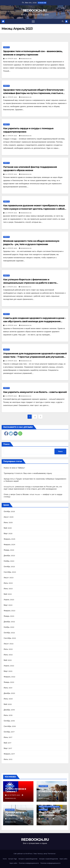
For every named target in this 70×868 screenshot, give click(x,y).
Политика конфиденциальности (29, 863)
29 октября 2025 (14, 795)
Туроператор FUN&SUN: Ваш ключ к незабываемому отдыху (28, 473)
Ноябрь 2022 (9, 627)
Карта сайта (63, 859)
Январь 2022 (9, 682)
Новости (6, 47)
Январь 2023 (9, 616)
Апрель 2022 (9, 666)
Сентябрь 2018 (10, 726)
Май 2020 (8, 704)
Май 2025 (8, 528)
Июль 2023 (8, 583)
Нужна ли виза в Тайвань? (14, 468)
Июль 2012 (8, 759)
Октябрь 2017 (9, 732)
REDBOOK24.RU (35, 10)
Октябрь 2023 (9, 567)
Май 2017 (8, 743)
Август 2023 (9, 578)
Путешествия (10, 786)
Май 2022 (8, 660)
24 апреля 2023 (11, 136)
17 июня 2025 (46, 819)
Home (5, 859)
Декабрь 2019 (9, 710)
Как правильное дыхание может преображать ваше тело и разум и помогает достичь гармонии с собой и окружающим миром (35, 209)
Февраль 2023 (9, 611)
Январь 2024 (9, 550)
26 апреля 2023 (11, 97)
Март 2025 (8, 534)
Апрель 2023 (9, 600)
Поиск (6, 444)
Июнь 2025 (8, 522)
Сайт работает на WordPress (23, 854)
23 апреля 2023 (11, 213)
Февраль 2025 (9, 539)
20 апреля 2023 (11, 325)
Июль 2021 (8, 688)
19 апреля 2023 (11, 396)
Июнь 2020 (8, 699)
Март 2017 (8, 748)
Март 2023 (8, 605)
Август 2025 (9, 517)
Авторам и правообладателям (28, 859)
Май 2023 (8, 594)
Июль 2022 (8, 649)
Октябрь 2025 (9, 511)
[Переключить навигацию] (33, 21)
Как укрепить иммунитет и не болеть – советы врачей (35, 392)
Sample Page (13, 859)
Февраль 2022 (9, 677)
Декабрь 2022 (9, 622)
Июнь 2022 (8, 655)
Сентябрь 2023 (10, 572)
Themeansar (52, 854)
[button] (63, 21)
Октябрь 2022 (9, 633)
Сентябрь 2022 (10, 638)
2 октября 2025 (47, 795)
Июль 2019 (8, 715)
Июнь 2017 (8, 737)
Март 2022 (8, 671)
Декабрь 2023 (9, 556)
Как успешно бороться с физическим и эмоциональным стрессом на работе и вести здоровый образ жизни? (30, 283)
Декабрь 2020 (9, 693)
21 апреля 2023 (11, 287)
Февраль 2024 (9, 545)
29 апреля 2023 (11, 59)
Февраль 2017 (9, 754)
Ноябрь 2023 (9, 561)
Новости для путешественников (49, 807)
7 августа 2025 (13, 819)
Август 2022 (9, 644)
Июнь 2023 (8, 589)
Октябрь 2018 (9, 721)
